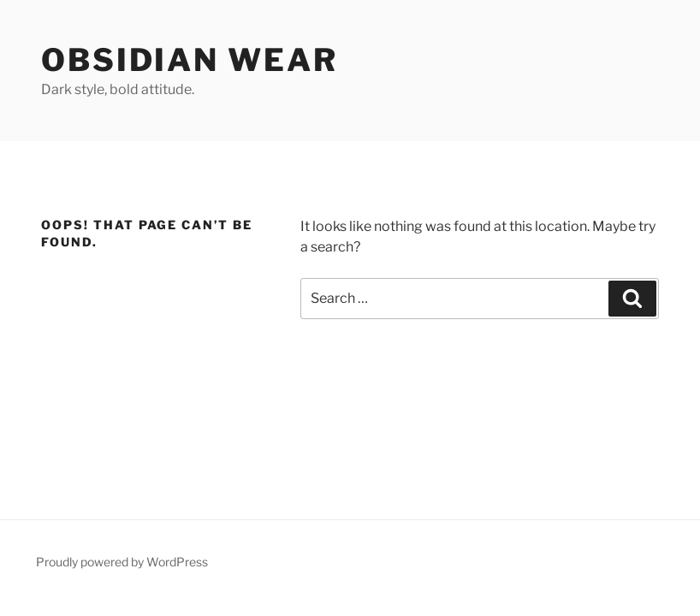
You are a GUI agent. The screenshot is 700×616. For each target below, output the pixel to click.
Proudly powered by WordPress (122, 562)
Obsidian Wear (189, 60)
